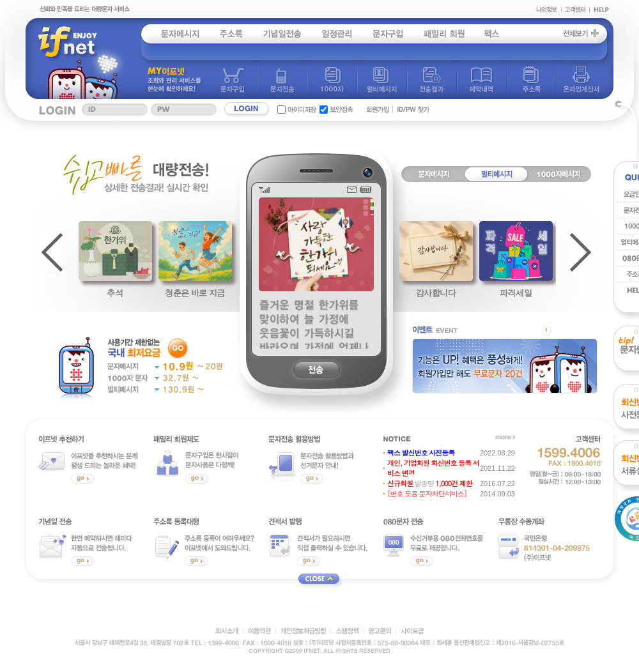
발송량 (430, 483)
